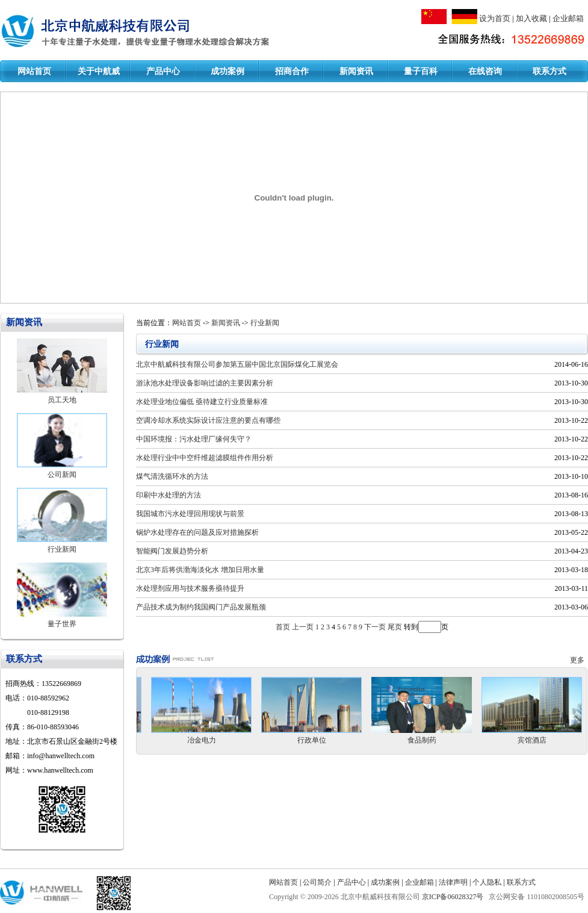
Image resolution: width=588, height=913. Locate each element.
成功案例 (227, 71)
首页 (283, 627)
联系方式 (549, 71)
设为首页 (495, 18)
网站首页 (34, 71)
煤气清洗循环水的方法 (172, 476)
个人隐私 (487, 882)
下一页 (375, 627)
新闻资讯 (356, 71)
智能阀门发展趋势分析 (172, 551)
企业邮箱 (568, 18)
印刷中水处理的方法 (169, 495)
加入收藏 (531, 18)
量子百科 (421, 71)
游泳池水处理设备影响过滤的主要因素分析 (205, 383)
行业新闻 (62, 549)
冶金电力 (202, 740)
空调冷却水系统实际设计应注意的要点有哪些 (208, 420)
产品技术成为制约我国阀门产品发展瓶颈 (201, 607)
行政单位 (312, 740)
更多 (579, 660)
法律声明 (453, 882)
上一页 (303, 627)
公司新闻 (62, 475)
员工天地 (62, 400)
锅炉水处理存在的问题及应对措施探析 (197, 532)
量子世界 (62, 624)
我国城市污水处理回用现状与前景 (190, 514)
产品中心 (163, 71)
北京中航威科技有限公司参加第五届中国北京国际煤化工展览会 (237, 364)
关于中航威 (99, 71)
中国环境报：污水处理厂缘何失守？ (194, 439)
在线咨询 (485, 71)
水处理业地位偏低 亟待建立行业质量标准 (202, 402)
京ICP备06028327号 (454, 897)
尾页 (395, 627)
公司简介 (317, 882)
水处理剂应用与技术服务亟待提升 (190, 588)
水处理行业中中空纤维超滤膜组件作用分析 (205, 458)
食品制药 (422, 740)
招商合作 (292, 71)
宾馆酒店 (532, 740)
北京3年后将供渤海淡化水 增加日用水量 (200, 570)
